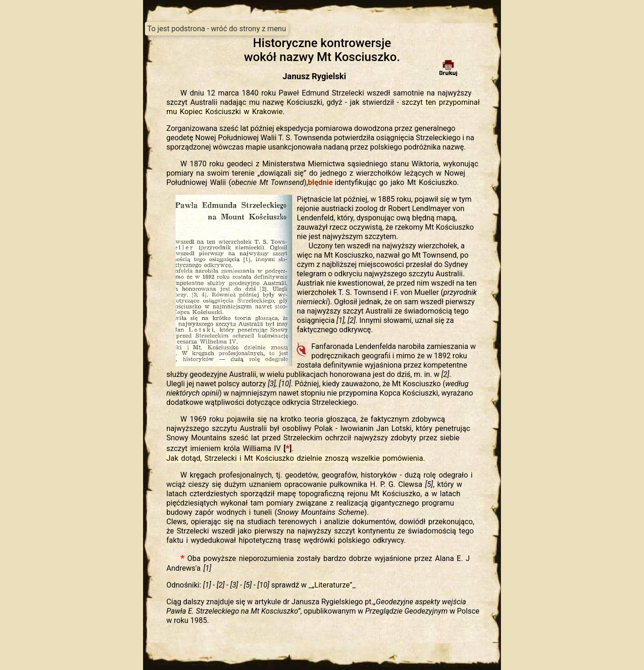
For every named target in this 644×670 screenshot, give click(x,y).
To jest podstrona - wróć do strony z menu (217, 29)
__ (332, 585)
